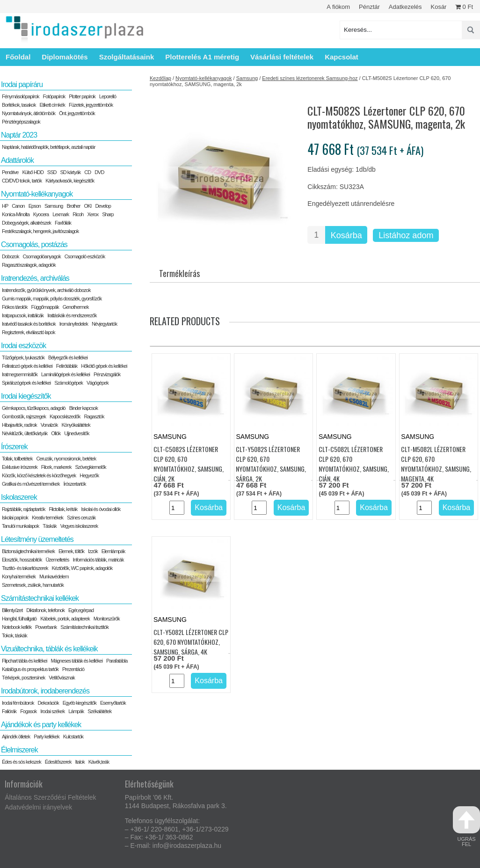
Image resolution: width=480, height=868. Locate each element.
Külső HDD (33, 172)
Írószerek (14, 447)
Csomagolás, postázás (34, 244)
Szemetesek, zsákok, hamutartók (33, 585)
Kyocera (41, 214)
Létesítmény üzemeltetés (37, 539)
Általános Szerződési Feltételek (50, 797)
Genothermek (76, 307)
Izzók (93, 551)
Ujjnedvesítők (76, 433)
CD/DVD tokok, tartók (22, 181)
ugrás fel (466, 827)
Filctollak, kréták (63, 509)
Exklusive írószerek (20, 467)
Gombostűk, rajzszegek (24, 416)
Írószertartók (74, 484)
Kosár (438, 7)
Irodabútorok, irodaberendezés (45, 691)
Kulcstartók (73, 737)
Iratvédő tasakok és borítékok (29, 324)
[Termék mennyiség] (316, 235)
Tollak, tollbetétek (17, 459)
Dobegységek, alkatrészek (26, 223)
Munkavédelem (54, 576)
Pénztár (369, 7)
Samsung (247, 78)
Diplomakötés (65, 57)
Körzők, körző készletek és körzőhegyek (39, 475)
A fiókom (338, 7)
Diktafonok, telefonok (45, 610)
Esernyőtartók (113, 703)
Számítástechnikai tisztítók (84, 627)
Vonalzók (49, 425)
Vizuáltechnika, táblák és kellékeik (49, 649)
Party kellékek (46, 737)
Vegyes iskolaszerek (79, 526)
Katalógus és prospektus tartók (30, 669)
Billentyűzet (12, 610)
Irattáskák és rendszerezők (72, 315)
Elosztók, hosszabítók (22, 560)
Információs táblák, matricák (98, 560)
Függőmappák (45, 307)
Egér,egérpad (81, 610)
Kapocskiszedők (65, 416)
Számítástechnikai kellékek (40, 598)
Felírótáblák (67, 366)
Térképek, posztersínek (23, 678)
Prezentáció (73, 669)
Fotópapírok (54, 96)
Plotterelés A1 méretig (202, 57)
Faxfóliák (63, 223)
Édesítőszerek (58, 762)
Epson (35, 206)
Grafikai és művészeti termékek (31, 484)
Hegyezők (89, 475)
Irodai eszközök (23, 346)
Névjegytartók (104, 324)
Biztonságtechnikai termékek (28, 551)
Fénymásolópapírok (21, 96)
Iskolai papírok (15, 518)
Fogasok (28, 711)
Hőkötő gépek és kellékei (104, 366)
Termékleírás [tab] (179, 273)
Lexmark (61, 214)
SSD (52, 172)
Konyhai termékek (19, 576)
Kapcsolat (342, 57)
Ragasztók (94, 416)
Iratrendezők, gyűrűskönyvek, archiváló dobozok (46, 290)
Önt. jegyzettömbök (77, 113)
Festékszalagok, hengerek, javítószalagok (40, 231)
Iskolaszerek (19, 497)
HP (5, 206)
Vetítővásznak (62, 678)
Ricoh (78, 214)
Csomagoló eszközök (85, 256)
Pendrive (10, 172)
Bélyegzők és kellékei (68, 357)
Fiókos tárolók (15, 307)
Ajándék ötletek (16, 737)
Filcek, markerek (56, 467)
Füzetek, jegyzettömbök (91, 105)
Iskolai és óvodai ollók (101, 509)
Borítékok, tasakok (19, 105)
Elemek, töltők (71, 551)
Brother (73, 206)
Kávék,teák (99, 762)
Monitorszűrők (107, 619)
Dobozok (10, 256)
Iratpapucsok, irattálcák (23, 315)
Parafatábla (117, 661)
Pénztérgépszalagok (21, 122)
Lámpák (76, 711)
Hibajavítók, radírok (19, 425)
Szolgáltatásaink (127, 57)
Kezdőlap (160, 78)
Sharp (108, 214)
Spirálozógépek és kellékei (26, 383)
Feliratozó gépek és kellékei (27, 366)
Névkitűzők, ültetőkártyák (25, 433)
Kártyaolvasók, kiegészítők (70, 181)
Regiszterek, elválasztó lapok (28, 332)
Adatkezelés (405, 7)
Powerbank (46, 627)
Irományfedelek (74, 324)
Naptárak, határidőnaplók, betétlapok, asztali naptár (48, 147)
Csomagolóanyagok (41, 256)
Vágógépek (98, 383)
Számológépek (69, 383)
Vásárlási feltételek (282, 57)
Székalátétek (99, 711)
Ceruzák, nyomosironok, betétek (66, 459)
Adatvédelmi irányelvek (38, 807)
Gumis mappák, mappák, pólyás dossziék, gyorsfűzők (52, 299)
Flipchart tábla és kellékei (25, 661)
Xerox (93, 214)
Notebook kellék (17, 627)
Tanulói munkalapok (20, 526)
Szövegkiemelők (90, 467)
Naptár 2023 (19, 135)
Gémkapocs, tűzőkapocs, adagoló (34, 408)
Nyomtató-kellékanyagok (204, 78)
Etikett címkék (52, 105)
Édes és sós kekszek (22, 762)
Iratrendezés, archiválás (35, 278)
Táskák (49, 526)
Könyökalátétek (76, 425)
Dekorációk (48, 703)
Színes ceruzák (81, 518)
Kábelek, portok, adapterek (65, 619)
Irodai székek (52, 711)
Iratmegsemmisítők (20, 374)
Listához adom (406, 235)
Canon (18, 206)
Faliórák (9, 711)
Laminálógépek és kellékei (65, 374)
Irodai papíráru (22, 84)
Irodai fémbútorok (18, 703)
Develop (103, 206)
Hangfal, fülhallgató (19, 619)
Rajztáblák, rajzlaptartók (23, 509)
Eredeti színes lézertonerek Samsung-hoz (310, 78)
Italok (80, 762)
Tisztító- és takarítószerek (25, 568)
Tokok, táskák (15, 635)
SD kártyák (70, 172)
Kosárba (346, 235)
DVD (99, 172)
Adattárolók (17, 160)
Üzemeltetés (57, 560)
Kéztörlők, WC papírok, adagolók (82, 568)
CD (87, 172)
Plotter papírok (82, 96)
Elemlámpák (113, 551)
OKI (87, 206)
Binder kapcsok (84, 408)
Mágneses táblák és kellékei (77, 661)
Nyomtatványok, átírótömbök (29, 113)
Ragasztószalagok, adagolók (29, 265)
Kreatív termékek (47, 518)
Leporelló (108, 96)
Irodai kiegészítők (26, 396)
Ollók (56, 433)
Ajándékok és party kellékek (41, 725)
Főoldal (18, 57)
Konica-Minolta (16, 214)
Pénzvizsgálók (107, 374)
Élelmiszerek (19, 750)
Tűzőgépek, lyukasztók (23, 357)
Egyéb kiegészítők (80, 703)
